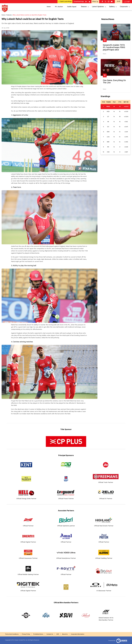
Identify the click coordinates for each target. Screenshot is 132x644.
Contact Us (50, 634)
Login (128, 2)
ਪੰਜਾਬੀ (119, 2)
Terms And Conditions (12, 634)
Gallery (112, 7)
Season (84, 7)
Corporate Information (78, 634)
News (104, 54)
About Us (65, 634)
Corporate (124, 7)
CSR (58, 634)
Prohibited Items (38, 634)
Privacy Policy (26, 634)
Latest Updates (98, 7)
